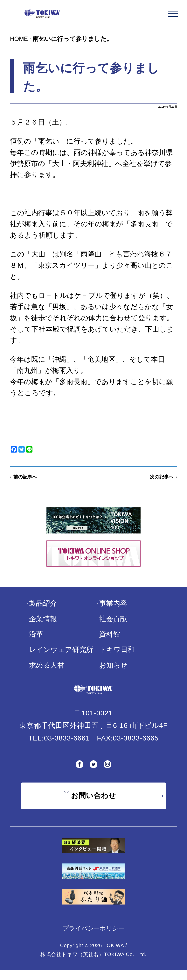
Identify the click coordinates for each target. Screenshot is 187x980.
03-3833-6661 (67, 745)
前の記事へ (31, 482)
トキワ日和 (117, 657)
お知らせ (113, 672)
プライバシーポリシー (93, 938)
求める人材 (47, 672)
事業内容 (113, 610)
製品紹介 (43, 610)
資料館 (110, 641)
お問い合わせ (93, 804)
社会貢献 (113, 626)
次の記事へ (156, 482)
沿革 (36, 641)
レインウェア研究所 (61, 657)
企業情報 (43, 626)
